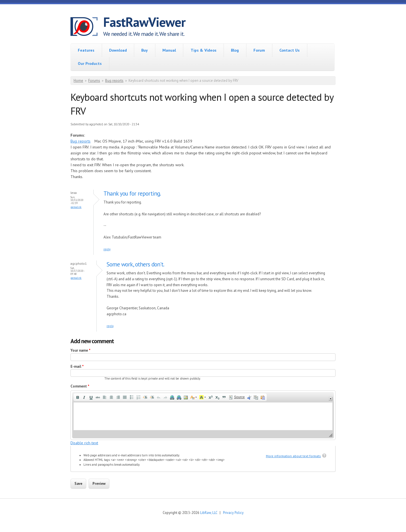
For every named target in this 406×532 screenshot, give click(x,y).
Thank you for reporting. (132, 193)
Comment (80, 386)
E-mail (77, 366)
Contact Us (290, 50)
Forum (259, 50)
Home (78, 81)
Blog (235, 50)
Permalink (76, 207)
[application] (203, 415)
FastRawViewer (144, 22)
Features (86, 50)
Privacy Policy (233, 513)
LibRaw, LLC (209, 513)
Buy (144, 50)
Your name (80, 350)
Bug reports (114, 81)
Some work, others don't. (135, 264)
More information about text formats (293, 456)
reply (107, 249)
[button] (78, 397)
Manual (169, 50)
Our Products (90, 64)
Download (118, 50)
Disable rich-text (84, 443)
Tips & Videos (204, 50)
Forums (94, 81)
